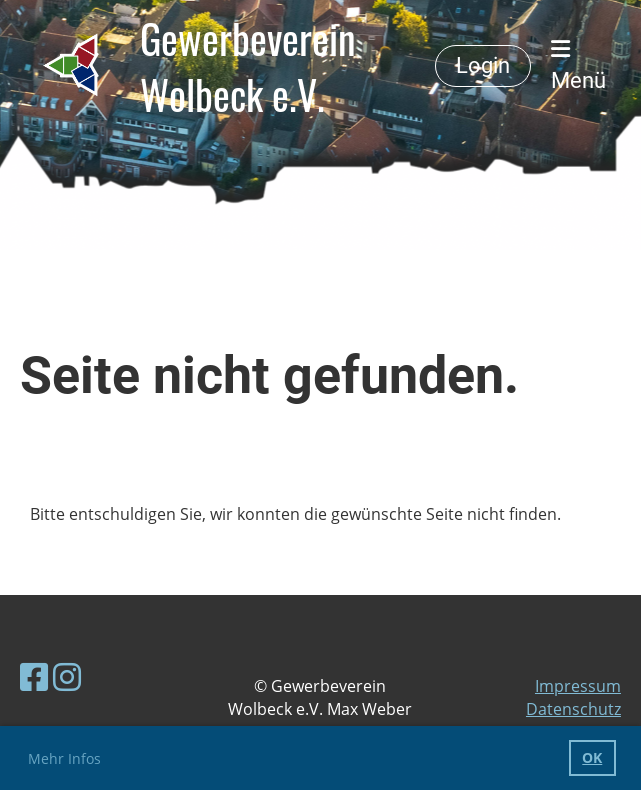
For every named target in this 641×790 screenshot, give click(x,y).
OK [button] (592, 757)
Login (483, 65)
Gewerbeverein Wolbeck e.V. (248, 66)
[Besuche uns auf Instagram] (67, 676)
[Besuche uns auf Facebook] (34, 676)
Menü (578, 65)
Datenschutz (573, 709)
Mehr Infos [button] (64, 758)
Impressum (578, 686)
